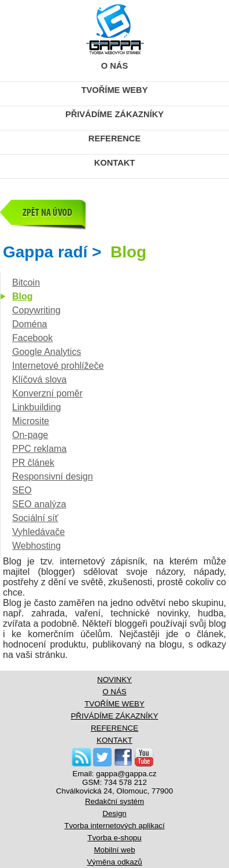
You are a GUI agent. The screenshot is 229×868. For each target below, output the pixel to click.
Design (114, 813)
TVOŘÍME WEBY (115, 90)
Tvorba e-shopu (114, 838)
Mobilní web (114, 850)
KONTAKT (115, 163)
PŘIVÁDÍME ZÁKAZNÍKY (114, 114)
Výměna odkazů (114, 862)
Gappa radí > (75, 252)
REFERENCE (114, 139)
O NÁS (114, 66)
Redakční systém (114, 801)
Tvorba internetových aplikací (114, 826)
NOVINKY (114, 680)
